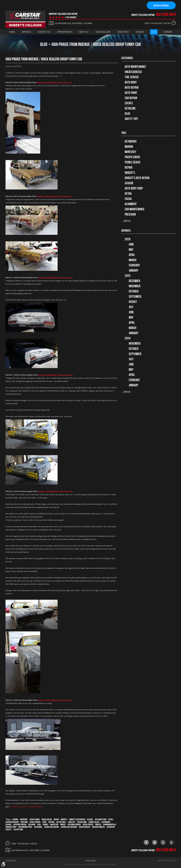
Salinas (8, 825)
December (134, 281)
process (98, 825)
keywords (131, 142)
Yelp (171, 842)
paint (44, 822)
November (135, 286)
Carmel (46, 825)
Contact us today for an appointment (26, 807)
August (133, 302)
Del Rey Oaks (61, 822)
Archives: (126, 231)
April (132, 255)
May (131, 250)
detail (111, 820)
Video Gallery (103, 32)
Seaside (90, 820)
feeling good (82, 822)
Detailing (130, 108)
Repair (56, 820)
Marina (15, 820)
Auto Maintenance (135, 67)
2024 (128, 338)
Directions (123, 32)
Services (26, 32)
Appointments (65, 32)
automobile (106, 822)
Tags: (124, 133)
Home (12, 32)
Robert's (64, 820)
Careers (168, 32)
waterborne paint (25, 827)
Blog (154, 32)
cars (39, 825)
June (131, 245)
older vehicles (85, 827)
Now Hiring (161, 6)
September (135, 297)
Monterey (24, 820)
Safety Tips (131, 119)
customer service (74, 825)
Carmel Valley (94, 822)
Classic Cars (18, 830)
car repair (111, 827)
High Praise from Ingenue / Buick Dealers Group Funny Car (96, 44)
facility (9, 830)
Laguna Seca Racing (52, 827)
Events (129, 103)
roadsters (54, 825)
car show (32, 825)
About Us (84, 32)
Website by (166, 861)
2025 (128, 276)
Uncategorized (133, 72)
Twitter (163, 842)
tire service (132, 77)
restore (52, 822)
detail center (88, 825)
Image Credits (91, 861)
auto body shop (101, 820)
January (134, 271)
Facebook (146, 842)
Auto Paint (131, 93)
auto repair (132, 88)
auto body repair (20, 825)
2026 (128, 239)
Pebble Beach (47, 820)
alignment (131, 204)
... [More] (126, 221)
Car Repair (131, 98)
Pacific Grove (35, 820)
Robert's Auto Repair (77, 820)
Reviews (140, 32)
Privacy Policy (11, 861)
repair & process (98, 827)
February (134, 265)
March (133, 260)
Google (155, 842)
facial (128, 199)
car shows (38, 827)
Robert (63, 825)
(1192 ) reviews (71, 18)
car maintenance (12, 822)
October (134, 291)
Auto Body (131, 82)
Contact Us (44, 32)
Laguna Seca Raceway (69, 827)
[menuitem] (12, 32)
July (131, 307)
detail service (35, 822)
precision (24, 822)
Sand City (72, 822)
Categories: (127, 58)
